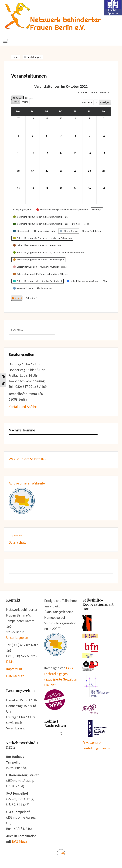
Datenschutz (18, 542)
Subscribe (32, 298)
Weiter (105, 93)
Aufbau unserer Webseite (27, 483)
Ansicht (17, 298)
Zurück (82, 93)
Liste (29, 99)
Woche (25, 102)
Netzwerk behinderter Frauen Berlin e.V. (65, 24)
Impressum (17, 535)
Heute (94, 93)
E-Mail (11, 662)
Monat (16, 102)
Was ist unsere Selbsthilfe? (28, 459)
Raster (17, 99)
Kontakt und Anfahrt (23, 407)
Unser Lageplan (17, 638)
